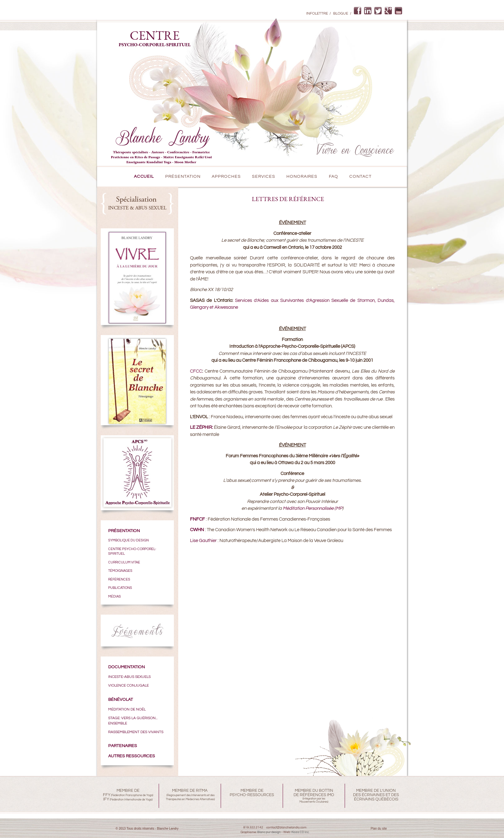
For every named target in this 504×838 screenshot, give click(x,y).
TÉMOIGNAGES (120, 571)
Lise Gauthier (203, 541)
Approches (226, 177)
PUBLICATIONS (120, 588)
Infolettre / (318, 13)
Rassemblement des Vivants (136, 732)
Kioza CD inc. (300, 832)
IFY (106, 799)
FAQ (334, 177)
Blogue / (342, 13)
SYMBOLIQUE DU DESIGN (128, 540)
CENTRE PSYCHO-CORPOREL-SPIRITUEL (132, 551)
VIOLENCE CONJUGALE (128, 685)
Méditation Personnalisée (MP (312, 508)
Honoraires (302, 177)
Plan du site (379, 829)
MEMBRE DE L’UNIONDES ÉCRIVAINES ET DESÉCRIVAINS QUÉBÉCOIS (376, 795)
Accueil (144, 177)
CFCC (196, 371)
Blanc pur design (269, 832)
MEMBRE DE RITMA (190, 791)
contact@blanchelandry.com (286, 827)
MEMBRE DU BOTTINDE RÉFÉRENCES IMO (314, 793)
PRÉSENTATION (183, 177)
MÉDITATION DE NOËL (127, 709)
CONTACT (360, 177)
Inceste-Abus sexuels (129, 677)
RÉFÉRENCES (119, 579)
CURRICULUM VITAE (124, 562)
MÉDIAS (115, 596)
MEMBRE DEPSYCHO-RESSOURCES (252, 793)
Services (264, 177)
